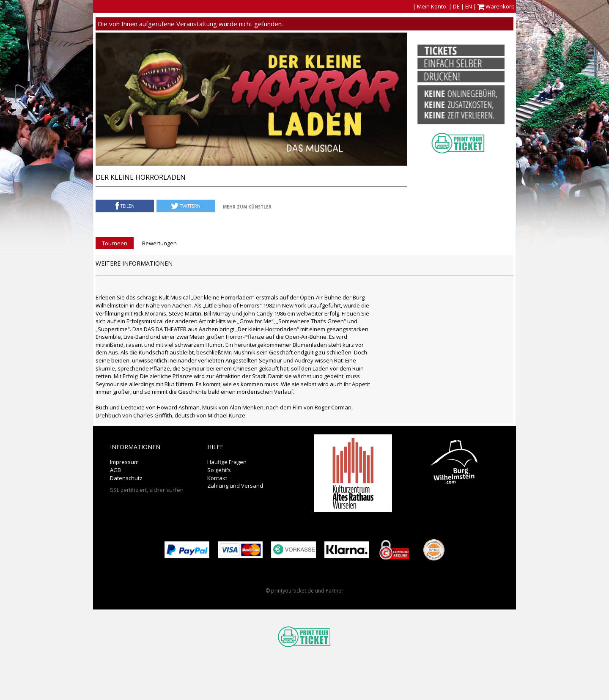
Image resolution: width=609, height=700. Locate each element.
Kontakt (217, 478)
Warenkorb (497, 6)
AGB (115, 470)
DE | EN (462, 6)
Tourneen (115, 243)
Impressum (124, 462)
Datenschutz (126, 478)
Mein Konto (432, 6)
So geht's (219, 470)
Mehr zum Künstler (247, 207)
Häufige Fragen (227, 462)
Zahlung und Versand (235, 486)
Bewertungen (159, 243)
